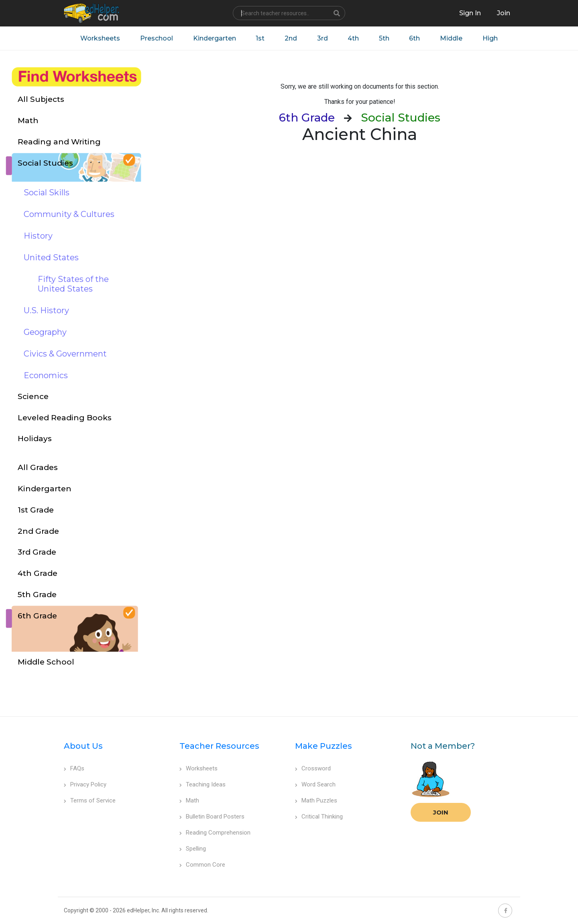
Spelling (193, 849)
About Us (83, 746)
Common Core (202, 865)
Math (189, 800)
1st (260, 38)
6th (415, 38)
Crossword (313, 768)
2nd (291, 38)
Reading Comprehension (215, 833)
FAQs (74, 768)
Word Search (315, 784)
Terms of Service (90, 800)
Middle (452, 38)
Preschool (156, 38)
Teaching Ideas (203, 784)
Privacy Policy (85, 784)
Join (441, 812)
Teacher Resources (219, 746)
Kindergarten (214, 38)
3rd (323, 38)
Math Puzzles (316, 800)
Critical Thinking (319, 817)
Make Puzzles (324, 746)
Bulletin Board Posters (212, 817)
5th (385, 38)
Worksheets (100, 38)
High (491, 38)
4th (354, 38)
